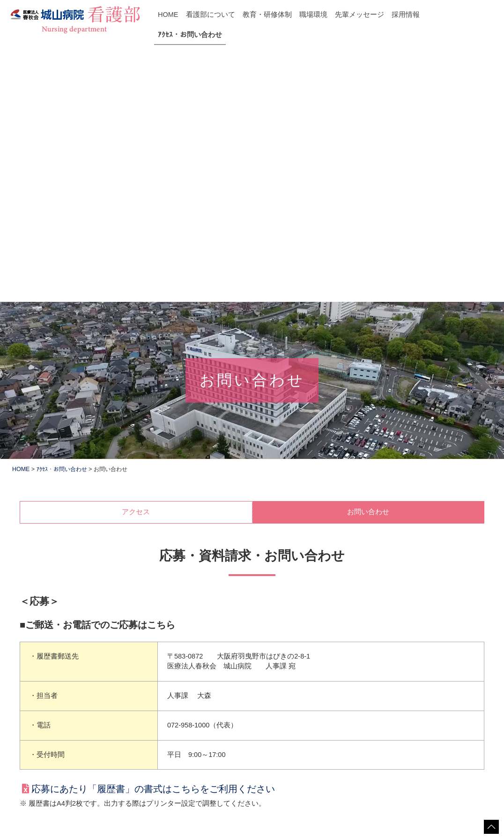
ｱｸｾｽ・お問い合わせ (62, 217)
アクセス (136, 260)
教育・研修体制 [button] (267, 15)
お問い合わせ (368, 260)
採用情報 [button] (406, 15)
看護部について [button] (211, 15)
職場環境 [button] (313, 15)
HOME (168, 15)
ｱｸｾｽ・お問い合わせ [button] (190, 35)
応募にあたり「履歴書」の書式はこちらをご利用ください (153, 537)
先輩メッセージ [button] (359, 15)
